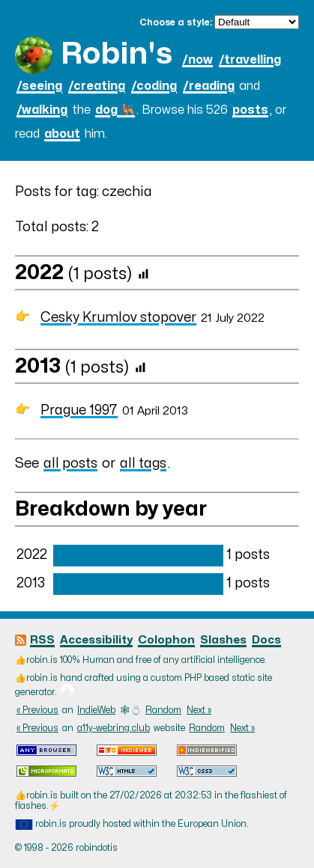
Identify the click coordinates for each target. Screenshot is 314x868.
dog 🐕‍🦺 (115, 110)
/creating (97, 86)
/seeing (39, 86)
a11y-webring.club (114, 728)
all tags (143, 464)
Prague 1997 (79, 410)
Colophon (166, 640)
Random (163, 710)
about (62, 134)
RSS (42, 640)
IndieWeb (96, 710)
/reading (209, 86)
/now (197, 60)
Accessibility (96, 640)
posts (250, 110)
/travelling (250, 60)
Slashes (223, 640)
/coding (154, 86)
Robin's (117, 54)
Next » (199, 710)
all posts (70, 464)
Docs (266, 640)
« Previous (37, 710)
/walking (42, 110)
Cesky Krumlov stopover (118, 318)
